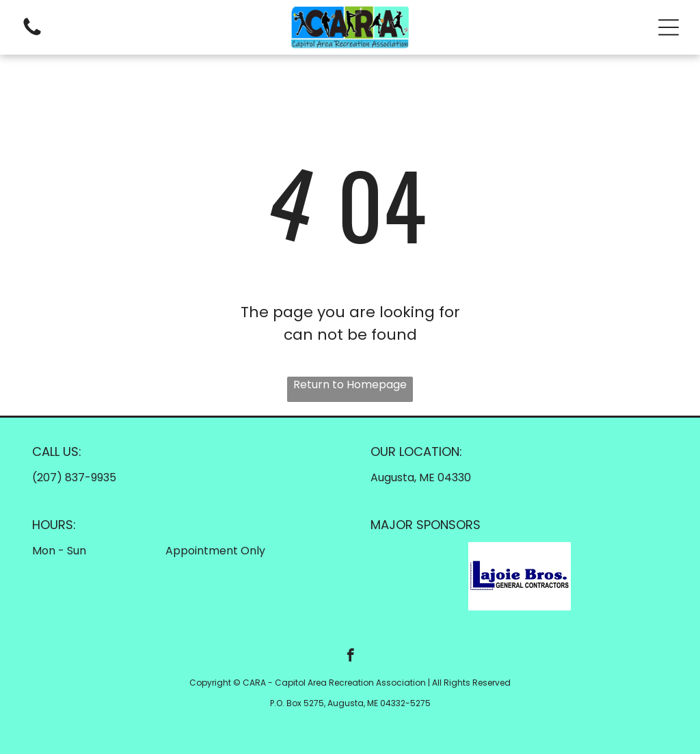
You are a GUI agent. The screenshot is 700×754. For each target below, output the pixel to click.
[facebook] (350, 657)
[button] (669, 27)
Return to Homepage (350, 385)
